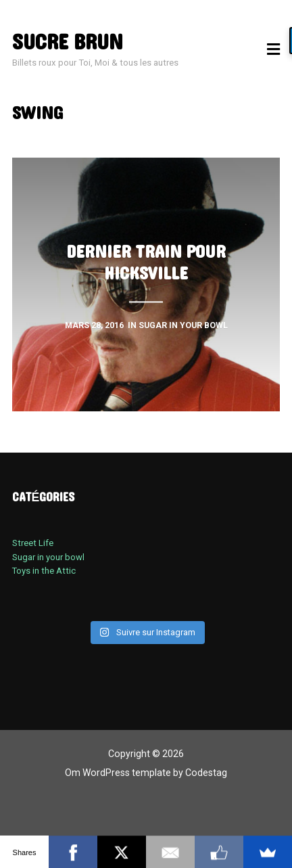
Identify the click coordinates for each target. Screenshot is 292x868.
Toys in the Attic (44, 571)
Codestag (206, 773)
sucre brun (68, 43)
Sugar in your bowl (48, 557)
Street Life (33, 543)
